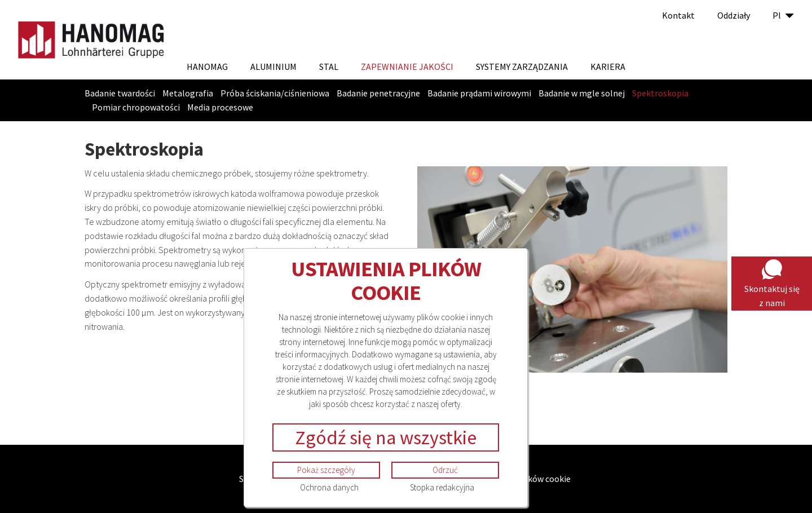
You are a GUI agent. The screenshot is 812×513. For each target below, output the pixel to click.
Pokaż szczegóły (326, 470)
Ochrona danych (329, 487)
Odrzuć (445, 470)
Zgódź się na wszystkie (386, 437)
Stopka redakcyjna (442, 487)
